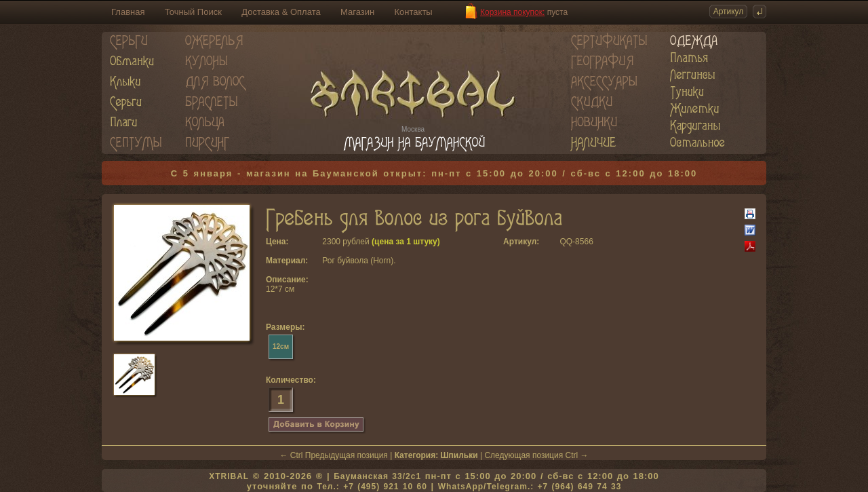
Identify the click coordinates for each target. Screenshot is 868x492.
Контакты (414, 12)
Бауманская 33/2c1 (377, 476)
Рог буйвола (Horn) (358, 261)
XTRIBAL (229, 476)
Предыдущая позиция (347, 455)
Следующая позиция (524, 455)
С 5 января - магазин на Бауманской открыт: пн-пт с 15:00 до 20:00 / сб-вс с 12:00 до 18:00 (434, 173)
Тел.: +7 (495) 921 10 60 (372, 487)
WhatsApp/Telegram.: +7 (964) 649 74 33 (530, 487)
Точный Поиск (193, 12)
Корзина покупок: (512, 12)
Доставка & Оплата (281, 12)
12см (281, 346)
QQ (566, 242)
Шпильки (459, 455)
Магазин (357, 12)
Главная (128, 12)
